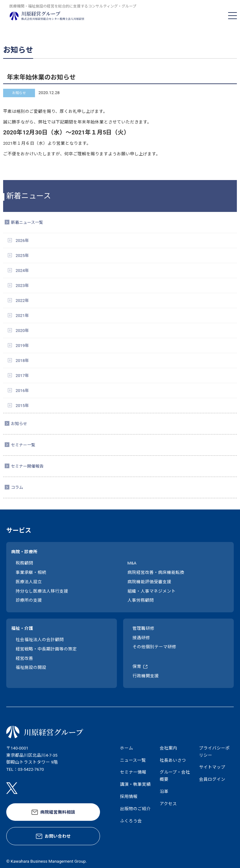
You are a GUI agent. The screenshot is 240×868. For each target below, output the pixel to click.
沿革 (164, 791)
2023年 (22, 286)
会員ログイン (212, 779)
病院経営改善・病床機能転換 (156, 572)
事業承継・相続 (31, 572)
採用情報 (129, 796)
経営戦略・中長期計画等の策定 (46, 649)
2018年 (22, 361)
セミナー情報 (133, 772)
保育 (137, 666)
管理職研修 (143, 628)
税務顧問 (24, 563)
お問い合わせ (58, 836)
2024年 (22, 271)
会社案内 (168, 748)
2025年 (22, 256)
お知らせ (19, 424)
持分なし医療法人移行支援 (42, 591)
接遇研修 (141, 638)
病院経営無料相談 (58, 812)
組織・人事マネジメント (152, 591)
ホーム (127, 748)
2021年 (22, 316)
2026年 (22, 241)
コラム (17, 487)
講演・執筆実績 (135, 784)
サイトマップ (212, 767)
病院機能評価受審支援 (149, 582)
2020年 (22, 331)
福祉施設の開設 (31, 667)
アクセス (168, 804)
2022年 (22, 301)
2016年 (22, 391)
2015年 (22, 406)
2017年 (22, 376)
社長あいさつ (173, 760)
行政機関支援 (146, 676)
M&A (132, 563)
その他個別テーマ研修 (154, 647)
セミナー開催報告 (27, 466)
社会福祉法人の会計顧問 (40, 640)
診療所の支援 (29, 600)
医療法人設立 (29, 582)
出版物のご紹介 (135, 809)
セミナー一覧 (23, 445)
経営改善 (24, 658)
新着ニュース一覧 (27, 222)
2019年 (22, 346)
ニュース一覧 (133, 760)
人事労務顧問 (141, 600)
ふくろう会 (131, 821)
